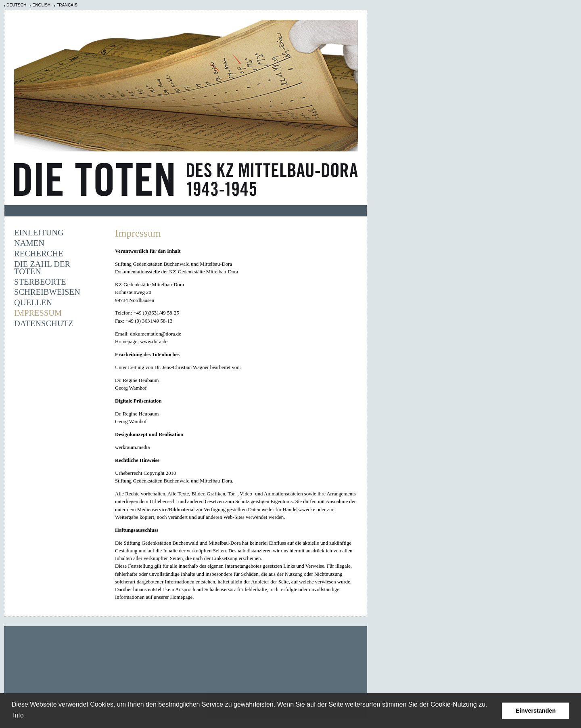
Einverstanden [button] (536, 711)
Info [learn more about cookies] (18, 715)
